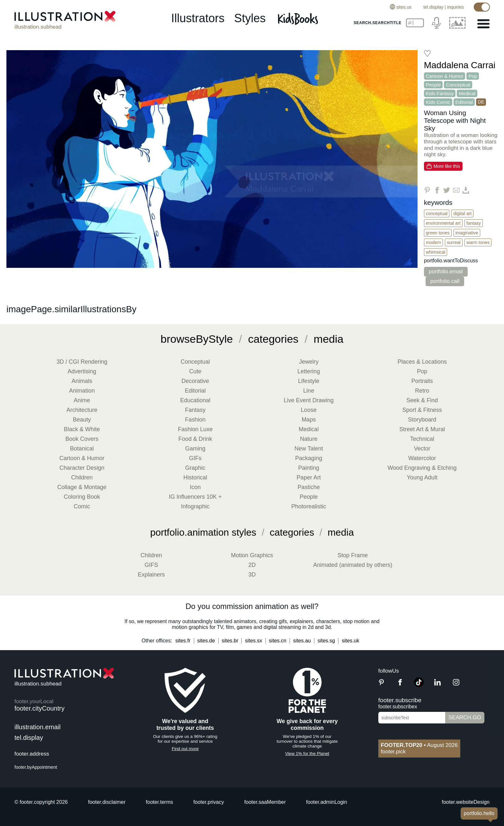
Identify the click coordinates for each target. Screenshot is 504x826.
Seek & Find (422, 400)
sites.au (302, 641)
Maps (309, 420)
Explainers (151, 575)
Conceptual (458, 85)
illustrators (198, 18)
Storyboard (422, 420)
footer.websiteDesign (466, 802)
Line (309, 391)
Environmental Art (443, 223)
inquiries (455, 7)
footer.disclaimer (107, 802)
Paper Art (309, 477)
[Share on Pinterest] (427, 190)
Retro (422, 391)
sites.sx (253, 641)
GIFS (151, 565)
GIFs (195, 458)
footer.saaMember (265, 802)
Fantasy (474, 223)
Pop (473, 76)
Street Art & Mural (422, 429)
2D (252, 565)
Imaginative (467, 233)
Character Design (82, 468)
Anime (82, 400)
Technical (422, 439)
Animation (82, 391)
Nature (309, 439)
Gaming (195, 449)
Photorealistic (309, 506)
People (433, 85)
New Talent (309, 449)
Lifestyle (309, 381)
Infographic (195, 506)
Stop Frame (353, 555)
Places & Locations (422, 362)
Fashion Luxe (195, 429)
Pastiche (309, 487)
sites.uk (350, 641)
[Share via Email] (456, 190)
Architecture (82, 410)
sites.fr (183, 641)
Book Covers (82, 439)
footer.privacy (209, 802)
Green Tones (438, 233)
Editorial (464, 102)
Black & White (82, 429)
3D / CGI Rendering (82, 362)
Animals (82, 381)
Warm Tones (478, 242)
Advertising (82, 371)
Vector (422, 449)
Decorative (195, 381)
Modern (433, 242)
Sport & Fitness (422, 410)
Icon (195, 487)
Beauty (82, 420)
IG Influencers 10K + (195, 497)
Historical (195, 477)
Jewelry (309, 362)
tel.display (433, 7)
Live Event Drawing (309, 400)
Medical (467, 93)
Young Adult (422, 477)
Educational (195, 400)
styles (250, 18)
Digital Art (462, 213)
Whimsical (436, 252)
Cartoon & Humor (445, 76)
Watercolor (422, 458)
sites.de (206, 641)
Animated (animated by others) (353, 565)
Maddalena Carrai (460, 65)
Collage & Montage (82, 487)
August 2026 (419, 745)
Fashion (195, 420)
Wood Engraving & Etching (422, 468)
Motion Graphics (252, 555)
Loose (309, 410)
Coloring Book (82, 497)
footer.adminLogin (326, 802)
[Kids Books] (299, 19)
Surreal (454, 242)
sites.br (230, 641)
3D (252, 575)
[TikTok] (419, 685)
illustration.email (37, 727)
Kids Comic (438, 102)
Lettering (309, 371)
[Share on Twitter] (447, 190)
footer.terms (159, 802)
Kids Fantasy (440, 93)
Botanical (82, 449)
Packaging (309, 458)
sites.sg (326, 641)
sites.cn (278, 641)
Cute (195, 371)
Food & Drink (195, 439)
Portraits (422, 381)
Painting (309, 468)
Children (82, 477)
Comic (82, 506)
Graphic (195, 468)
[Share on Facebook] (437, 190)
